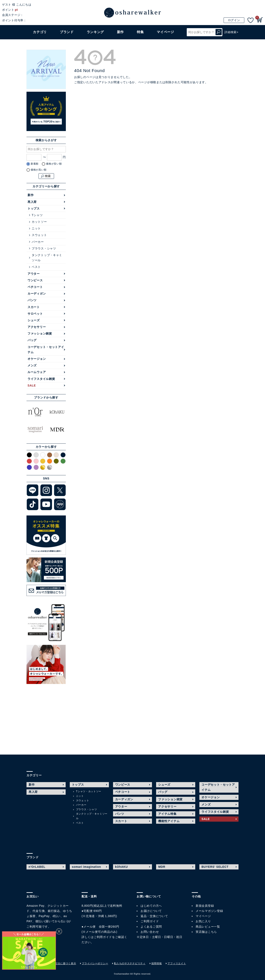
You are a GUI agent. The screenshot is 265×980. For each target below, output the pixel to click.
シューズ (34, 320)
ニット (36, 228)
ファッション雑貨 (40, 333)
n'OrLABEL (37, 867)
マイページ (203, 916)
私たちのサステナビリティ (130, 963)
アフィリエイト (177, 963)
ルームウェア (37, 372)
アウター (34, 274)
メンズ (32, 365)
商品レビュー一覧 (208, 927)
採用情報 (157, 963)
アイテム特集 (167, 814)
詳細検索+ (231, 32)
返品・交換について (154, 916)
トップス (34, 208)
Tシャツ (37, 215)
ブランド (67, 32)
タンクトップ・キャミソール (47, 258)
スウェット (39, 235)
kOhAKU (122, 867)
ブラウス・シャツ (44, 248)
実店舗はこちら (206, 932)
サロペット (35, 314)
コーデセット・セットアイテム (46, 350)
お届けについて (151, 911)
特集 (140, 32)
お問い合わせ (150, 932)
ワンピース (35, 280)
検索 (219, 32)
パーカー (38, 242)
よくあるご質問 (151, 927)
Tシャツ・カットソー (89, 791)
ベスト (36, 267)
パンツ (32, 300)
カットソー (39, 222)
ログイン (234, 20)
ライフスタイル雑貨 (41, 379)
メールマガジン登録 (209, 911)
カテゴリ (40, 32)
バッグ (32, 340)
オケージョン (37, 359)
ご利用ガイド (103, 937)
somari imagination (86, 867)
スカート (34, 307)
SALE (32, 385)
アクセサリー (37, 327)
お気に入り (203, 921)
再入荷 (32, 202)
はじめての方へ (151, 906)
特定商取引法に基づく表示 (60, 963)
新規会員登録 (205, 906)
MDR (162, 867)
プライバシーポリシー (95, 963)
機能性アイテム (169, 821)
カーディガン (37, 294)
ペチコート (35, 287)
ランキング (95, 32)
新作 (120, 32)
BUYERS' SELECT (215, 867)
